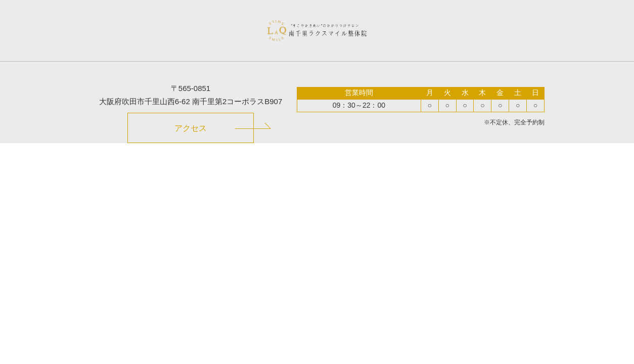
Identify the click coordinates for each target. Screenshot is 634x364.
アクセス (191, 128)
